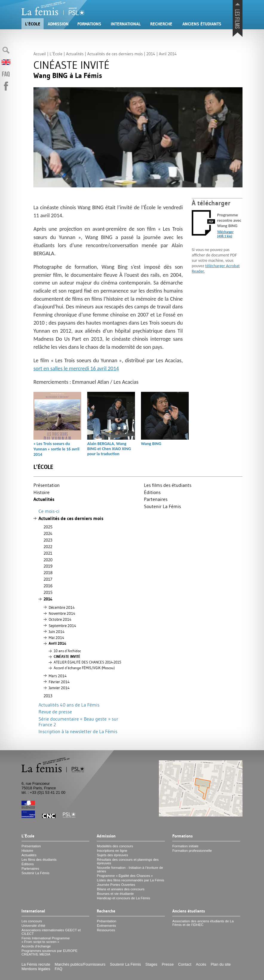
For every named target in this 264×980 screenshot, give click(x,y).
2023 (48, 540)
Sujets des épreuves (112, 855)
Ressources (106, 930)
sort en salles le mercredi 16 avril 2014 (76, 368)
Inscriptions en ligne (112, 851)
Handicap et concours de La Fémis (123, 898)
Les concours (32, 921)
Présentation (47, 485)
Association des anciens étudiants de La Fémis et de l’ (203, 923)
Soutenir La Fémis (162, 506)
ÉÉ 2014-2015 (88, 662)
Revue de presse (55, 712)
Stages (151, 964)
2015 (48, 592)
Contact (185, 964)
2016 (48, 586)
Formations (89, 24)
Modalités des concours (115, 846)
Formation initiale (185, 846)
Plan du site (221, 964)
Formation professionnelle (192, 851)
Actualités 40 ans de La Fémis (69, 705)
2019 (48, 566)
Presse (168, 964)
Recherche (161, 24)
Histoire (42, 492)
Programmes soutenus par (50, 953)
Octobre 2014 (60, 619)
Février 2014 (59, 682)
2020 (48, 560)
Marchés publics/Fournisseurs (80, 964)
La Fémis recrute (36, 964)
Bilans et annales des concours (121, 889)
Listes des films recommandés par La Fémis (130, 880)
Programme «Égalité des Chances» (125, 876)
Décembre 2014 (62, 607)
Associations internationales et (51, 932)
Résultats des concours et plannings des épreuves (128, 861)
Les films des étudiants (168, 485)
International (126, 24)
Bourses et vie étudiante (115, 894)
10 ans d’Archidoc (67, 651)
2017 (48, 579)
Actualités (44, 499)
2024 (48, 533)
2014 (48, 599)
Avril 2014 (57, 643)
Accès (201, 964)
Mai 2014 (56, 637)
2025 (48, 527)
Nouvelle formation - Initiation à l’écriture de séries (130, 869)
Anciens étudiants (202, 24)
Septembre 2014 (62, 626)
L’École (33, 24)
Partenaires (156, 499)
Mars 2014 (58, 676)
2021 (48, 553)
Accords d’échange (36, 946)
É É (67, 657)
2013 (48, 696)
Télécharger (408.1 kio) (225, 234)
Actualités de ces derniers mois (71, 518)
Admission (58, 24)
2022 (48, 547)
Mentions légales (36, 969)
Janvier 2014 (59, 688)
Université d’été (33, 926)
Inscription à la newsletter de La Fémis (78, 731)
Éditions (152, 492)
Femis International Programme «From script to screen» (46, 940)
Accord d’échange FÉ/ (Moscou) (84, 668)
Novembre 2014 (62, 613)
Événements (106, 926)
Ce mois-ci (49, 511)
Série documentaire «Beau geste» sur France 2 (78, 722)
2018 (48, 573)
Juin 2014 (57, 632)
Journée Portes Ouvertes (116, 885)
